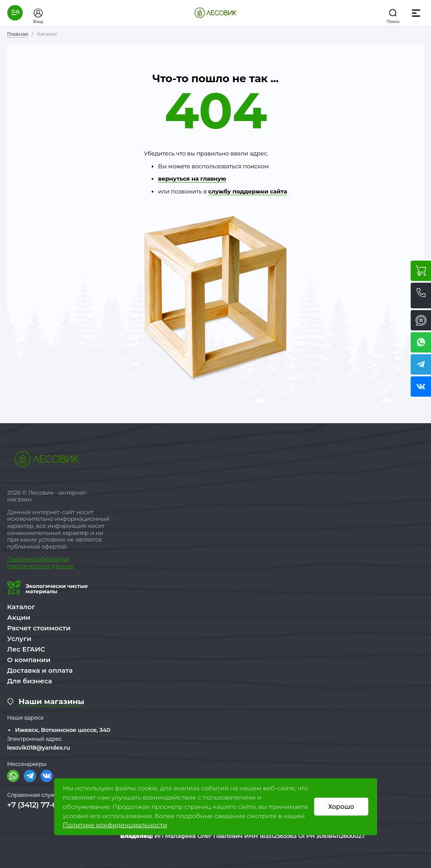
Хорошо (341, 807)
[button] (15, 13)
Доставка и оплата (40, 670)
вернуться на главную (192, 178)
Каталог (21, 607)
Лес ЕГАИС (26, 649)
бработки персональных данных (40, 562)
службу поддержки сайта (248, 191)
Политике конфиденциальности (115, 825)
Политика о (24, 559)
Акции (19, 617)
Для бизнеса (30, 681)
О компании (29, 660)
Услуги (19, 639)
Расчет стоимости (39, 628)
